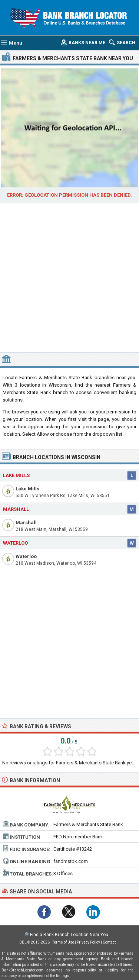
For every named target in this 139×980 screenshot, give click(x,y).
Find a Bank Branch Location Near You (69, 935)
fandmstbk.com (71, 861)
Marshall (26, 523)
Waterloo (26, 556)
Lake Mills (27, 489)
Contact (109, 942)
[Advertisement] (69, 279)
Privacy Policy (88, 942)
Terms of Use (63, 942)
